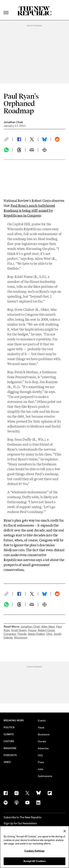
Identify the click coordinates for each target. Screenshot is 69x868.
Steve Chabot (36, 634)
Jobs (40, 769)
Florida (22, 634)
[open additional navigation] (6, 8)
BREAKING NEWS (14, 720)
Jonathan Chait (13, 122)
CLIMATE (9, 734)
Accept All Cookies (34, 861)
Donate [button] (42, 741)
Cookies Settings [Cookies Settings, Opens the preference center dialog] (34, 851)
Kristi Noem (19, 630)
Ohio (49, 634)
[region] (34, 847)
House (32, 630)
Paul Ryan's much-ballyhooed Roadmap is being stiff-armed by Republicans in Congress (29, 210)
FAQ (40, 755)
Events (42, 721)
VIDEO (7, 762)
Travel (41, 728)
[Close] (65, 831)
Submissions (45, 776)
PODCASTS (10, 755)
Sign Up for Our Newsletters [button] (20, 823)
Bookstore (44, 734)
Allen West (48, 627)
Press (41, 762)
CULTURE (9, 741)
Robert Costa (46, 630)
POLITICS (9, 727)
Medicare (37, 426)
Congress (10, 634)
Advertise (43, 748)
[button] (8, 139)
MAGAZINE (10, 748)
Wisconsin (21, 638)
